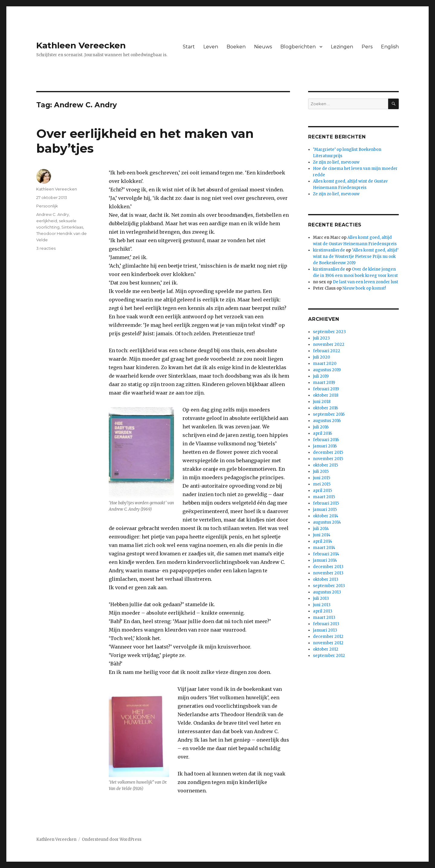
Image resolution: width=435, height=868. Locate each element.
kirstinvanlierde (329, 250)
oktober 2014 (326, 516)
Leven (211, 47)
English (390, 47)
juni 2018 (322, 402)
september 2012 (329, 656)
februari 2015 (326, 503)
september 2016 (329, 414)
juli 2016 (321, 427)
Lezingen (342, 47)
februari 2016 (326, 440)
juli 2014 (321, 529)
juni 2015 (322, 478)
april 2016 (322, 433)
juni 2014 (322, 535)
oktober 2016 (325, 408)
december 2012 (328, 637)
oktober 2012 (326, 649)
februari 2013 (326, 624)
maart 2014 (324, 548)
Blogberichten (298, 47)
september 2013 (329, 586)
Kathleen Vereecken (81, 45)
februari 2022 (327, 351)
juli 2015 (321, 471)
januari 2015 (325, 510)
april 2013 (323, 611)
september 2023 (329, 332)
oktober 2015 (325, 465)
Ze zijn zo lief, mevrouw (336, 162)
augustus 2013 (327, 592)
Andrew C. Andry (53, 214)
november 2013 (328, 573)
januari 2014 (325, 560)
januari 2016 (325, 446)
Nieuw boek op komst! (364, 288)
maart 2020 (325, 364)
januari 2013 (325, 630)
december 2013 (328, 567)
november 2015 (328, 459)
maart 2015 (324, 497)
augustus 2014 (327, 522)
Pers (367, 47)
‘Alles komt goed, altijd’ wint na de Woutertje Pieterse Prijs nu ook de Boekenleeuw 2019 (356, 257)
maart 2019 (324, 383)
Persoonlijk (47, 206)
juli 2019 (321, 376)
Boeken (236, 47)
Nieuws (263, 47)
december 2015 (328, 452)
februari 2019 (326, 389)
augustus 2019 (327, 370)
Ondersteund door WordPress (112, 839)
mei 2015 (322, 484)
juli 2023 (321, 338)
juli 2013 (321, 598)
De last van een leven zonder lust (366, 282)
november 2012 (328, 643)
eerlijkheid (47, 221)
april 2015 (322, 491)
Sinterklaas (72, 227)
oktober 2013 (326, 579)
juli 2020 (322, 357)
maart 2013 (324, 618)
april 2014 (323, 541)
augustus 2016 (327, 421)
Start (189, 47)
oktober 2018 (326, 395)
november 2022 (329, 345)
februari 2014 (326, 554)
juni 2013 (322, 605)
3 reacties (46, 248)
